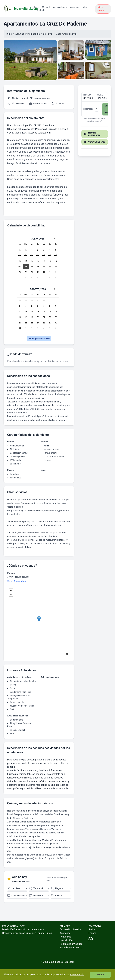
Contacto (41, 10)
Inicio (37, 7)
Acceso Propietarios (71, 929)
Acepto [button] (100, 975)
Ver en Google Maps (17, 581)
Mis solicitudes (60, 7)
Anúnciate (65, 933)
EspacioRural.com (65, 962)
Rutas (85, 7)
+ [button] (11, 590)
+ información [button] (77, 975)
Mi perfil (46, 7)
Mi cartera (74, 7)
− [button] (11, 594)
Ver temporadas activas (39, 338)
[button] (95, 105)
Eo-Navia (48, 34)
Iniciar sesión (101, 9)
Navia (73, 34)
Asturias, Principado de (27, 34)
